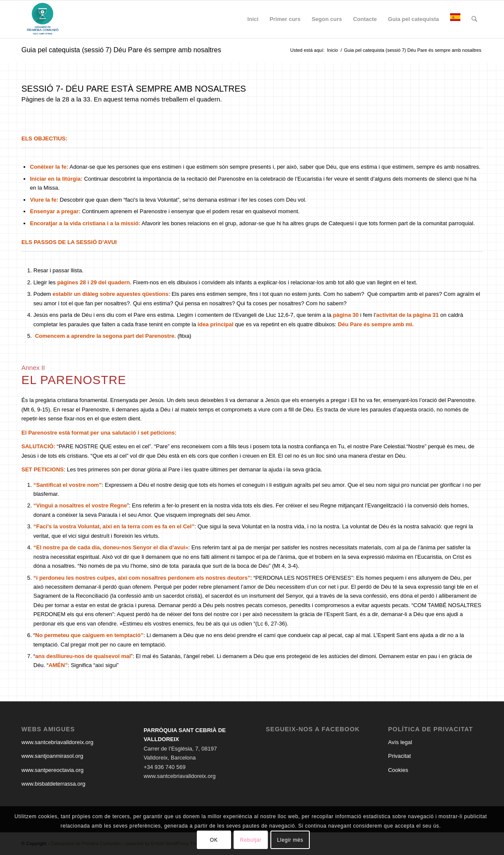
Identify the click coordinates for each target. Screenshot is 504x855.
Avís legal (400, 742)
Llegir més (290, 840)
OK (214, 840)
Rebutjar (251, 840)
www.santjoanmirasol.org (52, 756)
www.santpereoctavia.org (52, 770)
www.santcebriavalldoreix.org (57, 742)
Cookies (398, 770)
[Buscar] (474, 19)
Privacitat (399, 756)
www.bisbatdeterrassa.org (53, 784)
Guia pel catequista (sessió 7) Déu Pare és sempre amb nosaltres (121, 50)
